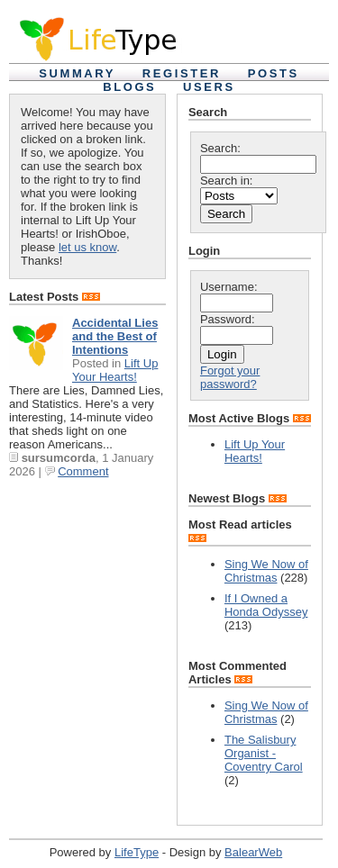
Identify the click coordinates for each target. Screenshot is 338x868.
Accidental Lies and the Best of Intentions (115, 336)
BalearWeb (253, 852)
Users (209, 87)
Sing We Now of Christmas (266, 571)
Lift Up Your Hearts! (115, 370)
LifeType (137, 852)
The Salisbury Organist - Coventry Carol (264, 753)
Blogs (129, 87)
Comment (83, 471)
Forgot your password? (230, 377)
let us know (87, 247)
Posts (274, 73)
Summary (77, 73)
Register (182, 73)
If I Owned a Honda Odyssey (266, 605)
